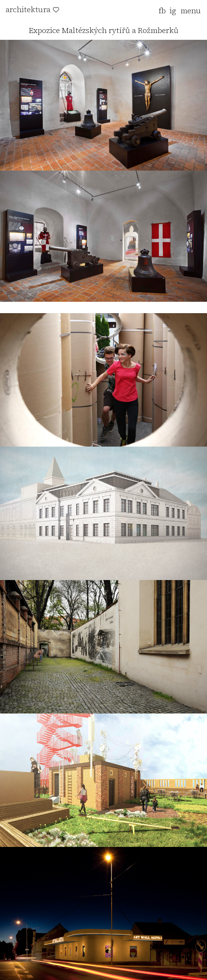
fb (162, 11)
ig (173, 11)
